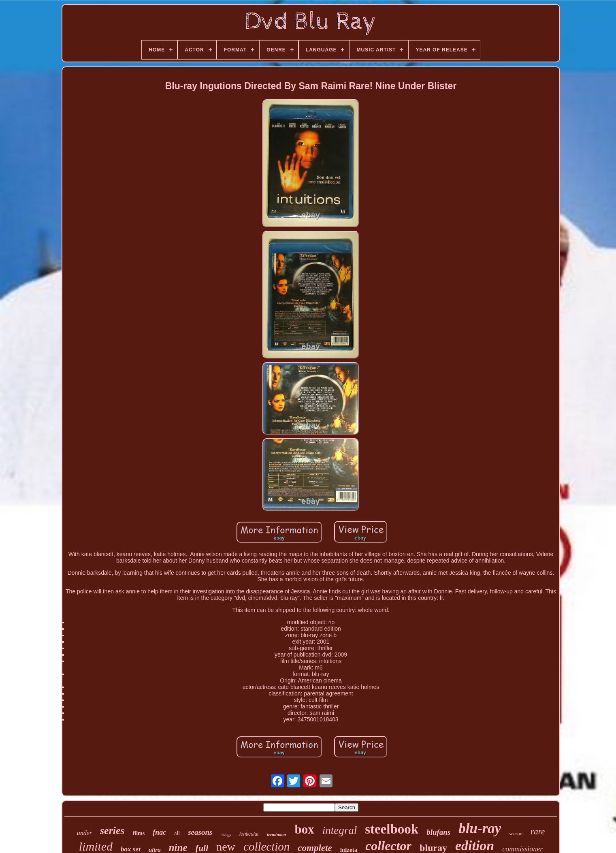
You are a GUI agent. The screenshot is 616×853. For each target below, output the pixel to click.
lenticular (249, 834)
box (304, 829)
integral (340, 830)
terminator (277, 834)
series (112, 831)
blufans (438, 832)
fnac (159, 832)
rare (538, 832)
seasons (200, 832)
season (516, 834)
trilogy (226, 835)
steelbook (392, 829)
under (84, 833)
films (139, 833)
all (177, 833)
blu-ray (480, 828)
